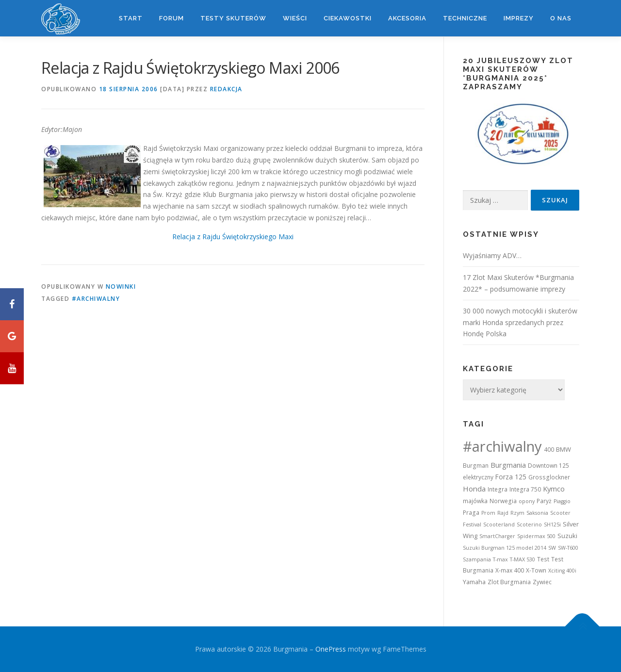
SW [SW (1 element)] (552, 548)
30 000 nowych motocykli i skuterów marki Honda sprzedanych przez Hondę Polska (520, 322)
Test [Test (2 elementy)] (543, 559)
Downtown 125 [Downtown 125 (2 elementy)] (548, 466)
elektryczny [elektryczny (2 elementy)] (478, 477)
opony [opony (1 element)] (527, 501)
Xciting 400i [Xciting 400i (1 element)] (562, 571)
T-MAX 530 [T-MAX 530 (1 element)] (523, 559)
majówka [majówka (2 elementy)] (475, 501)
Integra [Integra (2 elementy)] (498, 489)
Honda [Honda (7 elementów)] (474, 489)
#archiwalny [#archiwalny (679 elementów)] (502, 446)
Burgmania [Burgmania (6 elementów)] (508, 465)
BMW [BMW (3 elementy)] (564, 449)
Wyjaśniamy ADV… (492, 255)
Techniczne (465, 18)
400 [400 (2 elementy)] (549, 450)
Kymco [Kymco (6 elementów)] (554, 489)
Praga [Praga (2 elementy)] (471, 513)
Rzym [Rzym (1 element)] (517, 513)
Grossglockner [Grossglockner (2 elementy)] (549, 477)
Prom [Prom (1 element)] (488, 513)
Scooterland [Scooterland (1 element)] (499, 524)
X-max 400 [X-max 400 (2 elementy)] (510, 570)
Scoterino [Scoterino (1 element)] (529, 524)
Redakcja (226, 89)
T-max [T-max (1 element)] (500, 559)
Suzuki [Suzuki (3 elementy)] (567, 536)
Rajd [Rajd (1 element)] (503, 513)
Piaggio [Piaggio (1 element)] (562, 501)
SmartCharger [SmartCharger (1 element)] (497, 536)
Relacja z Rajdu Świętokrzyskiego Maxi (233, 237)
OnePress (331, 649)
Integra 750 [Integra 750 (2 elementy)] (525, 489)
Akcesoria (407, 18)
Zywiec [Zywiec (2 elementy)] (542, 582)
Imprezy (519, 18)
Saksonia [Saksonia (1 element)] (537, 513)
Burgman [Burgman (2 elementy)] (476, 466)
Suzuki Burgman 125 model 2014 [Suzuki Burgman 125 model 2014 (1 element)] (505, 548)
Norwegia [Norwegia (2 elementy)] (503, 501)
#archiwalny (96, 299)
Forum (172, 18)
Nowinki (121, 287)
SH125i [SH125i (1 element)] (552, 524)
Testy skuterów (233, 18)
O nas (561, 18)
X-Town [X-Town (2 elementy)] (536, 570)
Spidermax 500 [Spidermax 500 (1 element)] (536, 536)
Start (131, 18)
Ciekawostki (348, 18)
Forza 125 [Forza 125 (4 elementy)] (511, 477)
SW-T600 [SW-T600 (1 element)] (568, 548)
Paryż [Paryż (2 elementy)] (544, 501)
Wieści (295, 18)
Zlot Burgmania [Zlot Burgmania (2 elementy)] (509, 582)
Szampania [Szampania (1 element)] (477, 559)
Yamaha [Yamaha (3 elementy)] (474, 582)
